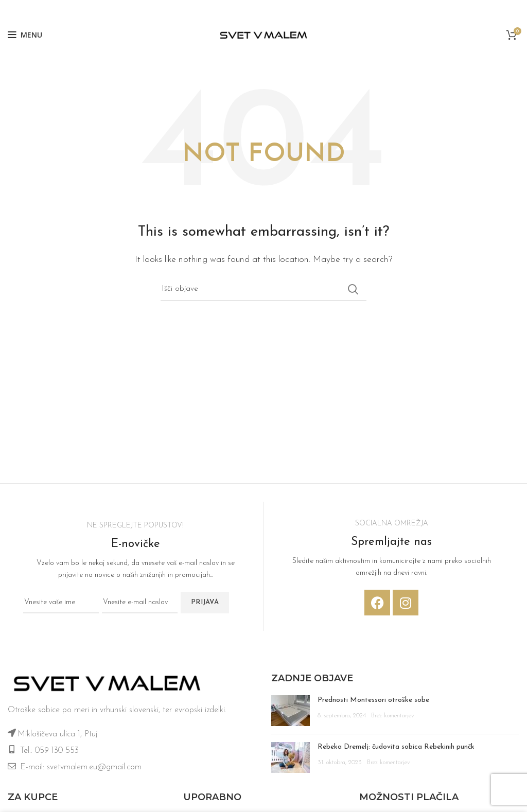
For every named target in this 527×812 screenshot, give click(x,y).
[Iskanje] (263, 289)
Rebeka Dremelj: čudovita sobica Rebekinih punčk (396, 747)
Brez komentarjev (392, 716)
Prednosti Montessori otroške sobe (373, 700)
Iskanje (353, 289)
